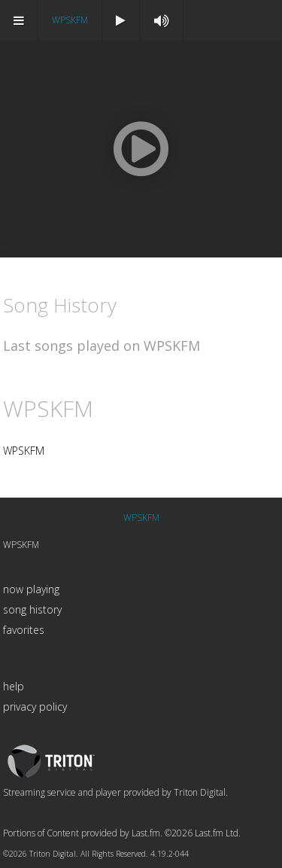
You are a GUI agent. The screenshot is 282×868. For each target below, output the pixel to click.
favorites (24, 630)
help (14, 686)
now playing (31, 589)
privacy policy (35, 707)
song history (32, 609)
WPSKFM (70, 20)
